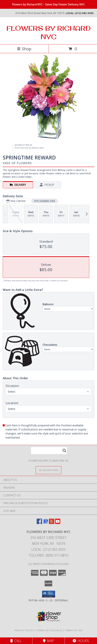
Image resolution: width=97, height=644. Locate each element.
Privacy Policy (24, 630)
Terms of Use (74, 630)
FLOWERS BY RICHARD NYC (49, 32)
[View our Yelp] (52, 523)
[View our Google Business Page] (45, 523)
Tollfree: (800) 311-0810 (49, 555)
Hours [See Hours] (81, 641)
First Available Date (45, 201)
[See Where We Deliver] (48, 470)
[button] (49, 594)
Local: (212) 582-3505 (48, 549)
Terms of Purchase (49, 630)
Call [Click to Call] (16, 641)
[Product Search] (49, 451)
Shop (24, 49)
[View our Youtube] (58, 523)
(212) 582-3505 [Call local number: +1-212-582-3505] (84, 13)
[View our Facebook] (39, 523)
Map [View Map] (48, 641)
